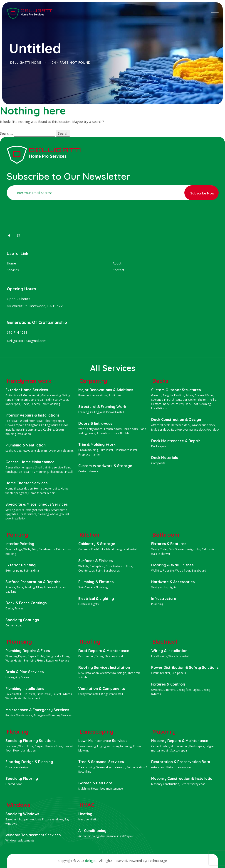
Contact (118, 270)
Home (11, 263)
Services (13, 270)
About (117, 263)
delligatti (91, 861)
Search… (6, 133)
